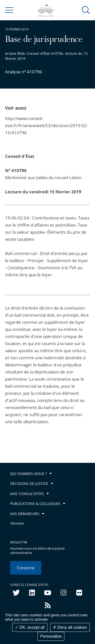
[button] (86, 10)
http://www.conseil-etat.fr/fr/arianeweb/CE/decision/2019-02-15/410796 (46, 125)
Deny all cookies (70, 627)
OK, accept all (30, 627)
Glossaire (17, 523)
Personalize (51, 636)
